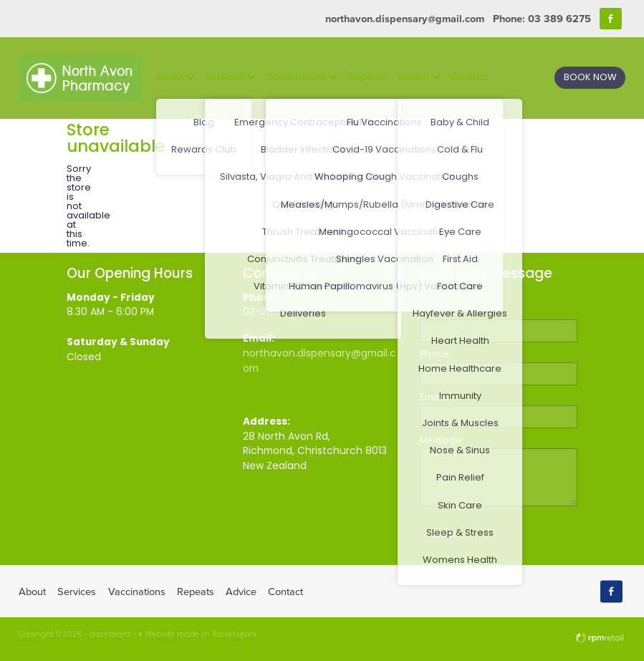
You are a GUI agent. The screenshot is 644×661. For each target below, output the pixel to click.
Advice (419, 78)
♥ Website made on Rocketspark (197, 635)
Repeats (368, 78)
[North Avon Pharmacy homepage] (79, 78)
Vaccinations (302, 78)
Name (434, 312)
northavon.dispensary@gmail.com (405, 18)
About (176, 78)
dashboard (110, 635)
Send (446, 535)
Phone (434, 355)
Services (230, 78)
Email (432, 398)
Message (441, 441)
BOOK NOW (590, 78)
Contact (469, 78)
